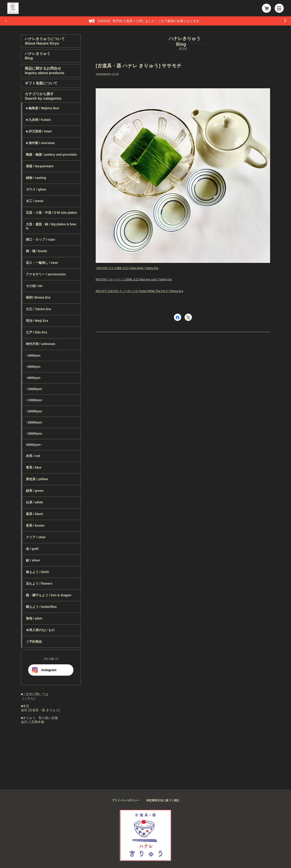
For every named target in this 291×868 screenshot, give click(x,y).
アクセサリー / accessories (46, 274)
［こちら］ (29, 698)
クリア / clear (36, 537)
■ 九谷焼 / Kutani (38, 120)
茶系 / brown (35, 525)
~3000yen (33, 355)
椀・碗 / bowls (36, 251)
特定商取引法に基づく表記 (163, 800)
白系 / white (34, 502)
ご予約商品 (34, 642)
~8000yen (33, 378)
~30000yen (34, 434)
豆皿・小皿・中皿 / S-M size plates (51, 213)
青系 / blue (34, 467)
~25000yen (34, 422)
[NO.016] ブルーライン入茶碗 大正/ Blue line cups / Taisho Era (134, 279)
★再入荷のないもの (40, 630)
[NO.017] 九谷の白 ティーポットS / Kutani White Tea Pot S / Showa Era (139, 291)
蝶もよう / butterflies (41, 607)
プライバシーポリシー (125, 800)
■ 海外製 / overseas (40, 143)
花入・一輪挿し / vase (42, 263)
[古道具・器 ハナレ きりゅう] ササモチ (139, 66)
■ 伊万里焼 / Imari (39, 131)
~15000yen (34, 400)
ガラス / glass (36, 189)
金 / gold (32, 549)
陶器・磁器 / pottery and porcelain (51, 155)
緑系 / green (35, 491)
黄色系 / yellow (37, 479)
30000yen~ (34, 445)
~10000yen (34, 389)
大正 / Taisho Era (38, 309)
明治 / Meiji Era (37, 321)
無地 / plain (34, 618)
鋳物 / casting (36, 178)
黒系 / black (34, 514)
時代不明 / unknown (41, 344)
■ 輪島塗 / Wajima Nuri (43, 108)
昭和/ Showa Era (38, 297)
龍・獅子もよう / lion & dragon (49, 595)
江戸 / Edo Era (36, 332)
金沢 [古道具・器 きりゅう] (40, 710)
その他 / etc (34, 286)
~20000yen (34, 411)
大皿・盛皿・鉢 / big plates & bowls (51, 226)
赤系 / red (33, 456)
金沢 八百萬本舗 (33, 722)
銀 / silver (33, 560)
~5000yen (33, 367)
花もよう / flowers (39, 584)
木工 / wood (35, 201)
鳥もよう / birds (38, 572)
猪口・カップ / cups (40, 239)
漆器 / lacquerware (40, 166)
